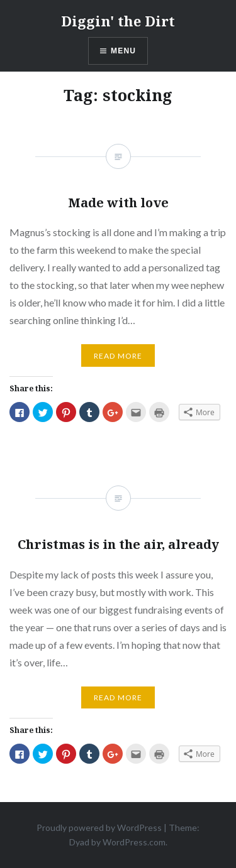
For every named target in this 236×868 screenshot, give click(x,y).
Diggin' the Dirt (118, 21)
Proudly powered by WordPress (99, 827)
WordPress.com (134, 842)
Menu (123, 51)
